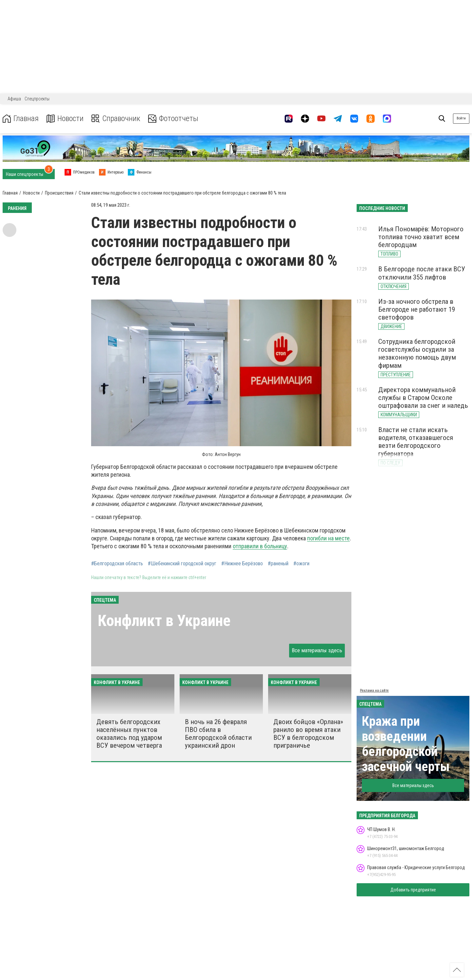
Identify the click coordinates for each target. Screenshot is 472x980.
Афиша (14, 99)
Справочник (116, 119)
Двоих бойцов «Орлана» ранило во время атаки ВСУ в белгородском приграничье (308, 734)
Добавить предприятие (413, 890)
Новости (65, 119)
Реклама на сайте (374, 690)
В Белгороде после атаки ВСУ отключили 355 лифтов (422, 273)
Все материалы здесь (317, 650)
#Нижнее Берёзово (242, 564)
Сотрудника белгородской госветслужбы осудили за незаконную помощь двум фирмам (417, 353)
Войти (461, 118)
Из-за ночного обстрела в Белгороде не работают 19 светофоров (417, 309)
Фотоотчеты (173, 119)
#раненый (278, 564)
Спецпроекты (37, 99)
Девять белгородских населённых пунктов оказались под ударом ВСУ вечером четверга (129, 734)
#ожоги (301, 564)
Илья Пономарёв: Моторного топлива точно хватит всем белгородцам (421, 237)
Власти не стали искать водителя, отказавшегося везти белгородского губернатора (416, 442)
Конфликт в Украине (164, 621)
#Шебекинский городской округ (182, 564)
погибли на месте (328, 538)
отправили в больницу (260, 546)
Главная (21, 119)
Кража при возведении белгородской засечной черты (406, 744)
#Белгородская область (117, 564)
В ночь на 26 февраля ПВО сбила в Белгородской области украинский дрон (218, 734)
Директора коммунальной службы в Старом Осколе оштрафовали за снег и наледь (423, 398)
